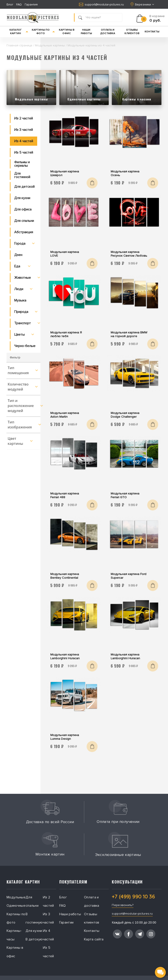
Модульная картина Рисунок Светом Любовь (129, 254)
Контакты (152, 32)
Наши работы (86, 32)
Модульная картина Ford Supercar (129, 576)
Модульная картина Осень (125, 173)
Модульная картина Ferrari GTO (125, 495)
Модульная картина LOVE (65, 254)
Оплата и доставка (108, 32)
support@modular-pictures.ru (101, 4)
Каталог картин (19, 32)
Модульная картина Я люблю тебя (66, 334)
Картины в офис (67, 32)
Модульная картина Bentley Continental (65, 576)
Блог (10, 4)
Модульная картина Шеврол (65, 173)
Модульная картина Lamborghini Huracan (65, 656)
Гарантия (31, 4)
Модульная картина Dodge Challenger (125, 415)
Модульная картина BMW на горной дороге (129, 334)
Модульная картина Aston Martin (65, 415)
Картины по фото (43, 32)
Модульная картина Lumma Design (65, 737)
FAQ (19, 4)
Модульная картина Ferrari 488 (65, 495)
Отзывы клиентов (132, 32)
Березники (143, 4)
